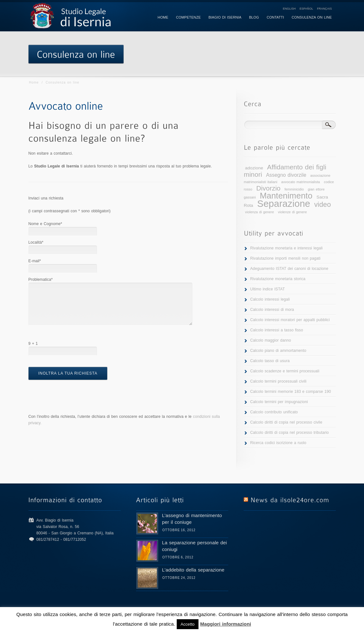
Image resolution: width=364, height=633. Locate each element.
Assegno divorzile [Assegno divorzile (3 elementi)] (286, 175)
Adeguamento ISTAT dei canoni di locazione (289, 269)
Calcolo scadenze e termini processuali (285, 371)
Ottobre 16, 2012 (179, 530)
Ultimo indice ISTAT (268, 289)
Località (36, 242)
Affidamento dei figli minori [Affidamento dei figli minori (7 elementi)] (285, 171)
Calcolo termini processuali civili (279, 381)
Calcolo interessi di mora (272, 310)
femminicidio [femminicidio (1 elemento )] (294, 189)
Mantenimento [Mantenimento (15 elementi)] (286, 196)
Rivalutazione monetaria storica (278, 279)
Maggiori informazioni (226, 624)
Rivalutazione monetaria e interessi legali (287, 248)
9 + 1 (33, 344)
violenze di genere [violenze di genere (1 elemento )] (292, 212)
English (289, 9)
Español (307, 9)
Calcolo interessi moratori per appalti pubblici (290, 320)
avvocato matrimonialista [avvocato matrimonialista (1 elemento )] (301, 182)
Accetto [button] (188, 624)
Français (324, 9)
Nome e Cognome (45, 224)
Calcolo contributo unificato (274, 412)
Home (34, 82)
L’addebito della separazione (193, 570)
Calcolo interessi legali (270, 299)
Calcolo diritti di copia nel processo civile (286, 422)
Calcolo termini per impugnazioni (279, 402)
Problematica (41, 280)
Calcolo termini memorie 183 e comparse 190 (291, 392)
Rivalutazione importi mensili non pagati (285, 258)
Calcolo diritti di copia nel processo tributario (290, 433)
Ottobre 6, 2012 (178, 557)
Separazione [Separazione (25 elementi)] (284, 203)
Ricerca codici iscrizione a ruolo (278, 443)
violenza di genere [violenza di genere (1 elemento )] (260, 212)
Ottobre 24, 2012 (179, 578)
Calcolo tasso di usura (270, 361)
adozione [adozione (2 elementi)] (254, 168)
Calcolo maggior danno (271, 340)
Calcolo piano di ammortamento (278, 351)
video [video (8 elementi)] (322, 204)
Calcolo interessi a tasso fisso (277, 330)
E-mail (35, 261)
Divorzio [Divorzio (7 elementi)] (269, 188)
